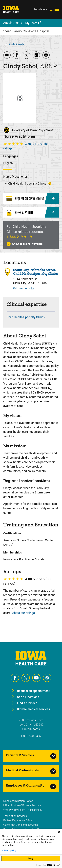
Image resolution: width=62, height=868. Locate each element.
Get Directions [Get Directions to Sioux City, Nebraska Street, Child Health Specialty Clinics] (21, 288)
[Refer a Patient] (31, 212)
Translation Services (15, 816)
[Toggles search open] (52, 9)
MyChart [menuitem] (31, 23)
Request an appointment (33, 691)
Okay (31, 858)
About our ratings (23, 613)
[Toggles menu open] (57, 9)
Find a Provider (17, 44)
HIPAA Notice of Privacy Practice (22, 805)
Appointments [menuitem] (13, 23)
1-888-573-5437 (31, 736)
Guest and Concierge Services (21, 825)
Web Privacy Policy (14, 810)
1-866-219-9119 (19, 237)
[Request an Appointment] (31, 198)
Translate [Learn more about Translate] (39, 9)
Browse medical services (33, 709)
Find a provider (27, 703)
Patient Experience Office (18, 820)
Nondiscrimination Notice (18, 801)
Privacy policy (9, 851)
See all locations (28, 697)
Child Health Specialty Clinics (26, 317)
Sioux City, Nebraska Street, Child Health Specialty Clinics (36, 272)
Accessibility (35, 810)
